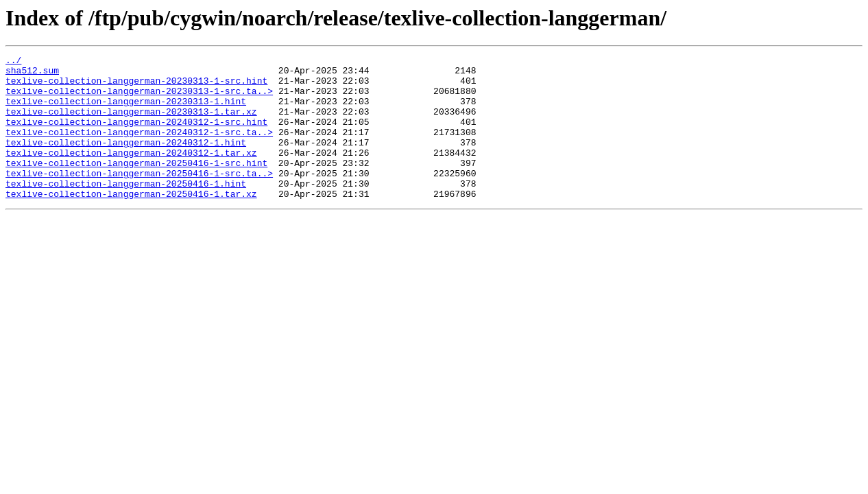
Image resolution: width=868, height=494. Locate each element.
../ (13, 62)
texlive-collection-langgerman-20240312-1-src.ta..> (139, 148)
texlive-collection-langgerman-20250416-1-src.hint (136, 185)
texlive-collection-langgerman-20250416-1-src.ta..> (139, 198)
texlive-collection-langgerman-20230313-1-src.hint (136, 86)
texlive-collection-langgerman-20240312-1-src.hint (136, 136)
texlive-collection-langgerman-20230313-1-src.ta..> (139, 99)
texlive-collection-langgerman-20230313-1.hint (126, 111)
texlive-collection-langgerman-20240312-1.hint (126, 161)
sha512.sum (32, 74)
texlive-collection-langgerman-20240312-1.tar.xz (131, 173)
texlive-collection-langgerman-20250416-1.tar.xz (131, 222)
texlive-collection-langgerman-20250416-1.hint (126, 210)
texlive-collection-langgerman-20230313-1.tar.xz (131, 123)
